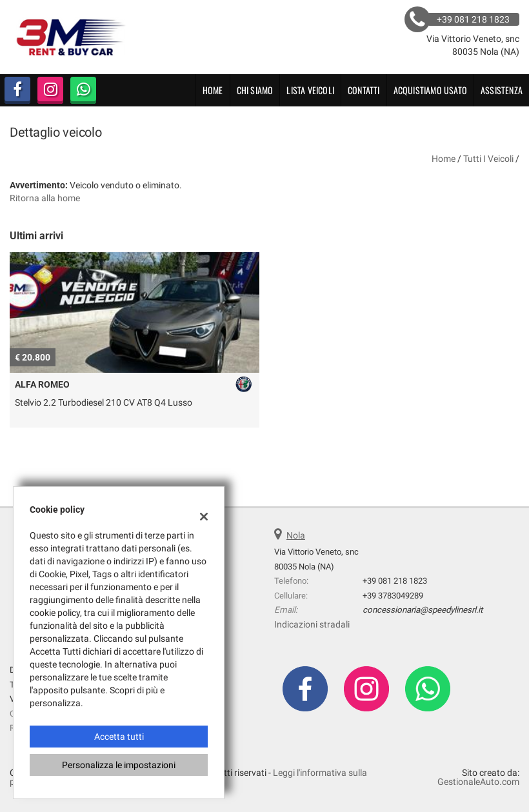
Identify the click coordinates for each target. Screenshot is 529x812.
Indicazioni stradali (312, 624)
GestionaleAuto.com (478, 782)
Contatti (364, 90)
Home (213, 90)
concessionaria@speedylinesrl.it (423, 610)
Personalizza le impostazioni (119, 765)
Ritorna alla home (45, 198)
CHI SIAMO (255, 90)
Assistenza (502, 90)
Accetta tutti (119, 737)
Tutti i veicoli (488, 159)
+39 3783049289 (393, 596)
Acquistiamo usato (430, 90)
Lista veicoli (310, 90)
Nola (296, 535)
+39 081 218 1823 (395, 581)
